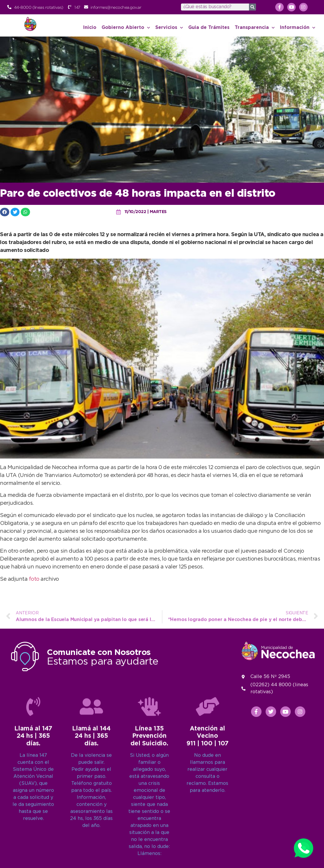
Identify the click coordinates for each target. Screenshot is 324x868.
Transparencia (255, 28)
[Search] (252, 7)
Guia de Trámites (209, 28)
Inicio (90, 28)
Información (298, 28)
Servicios (169, 28)
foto (35, 579)
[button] (5, 212)
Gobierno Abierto (126, 28)
